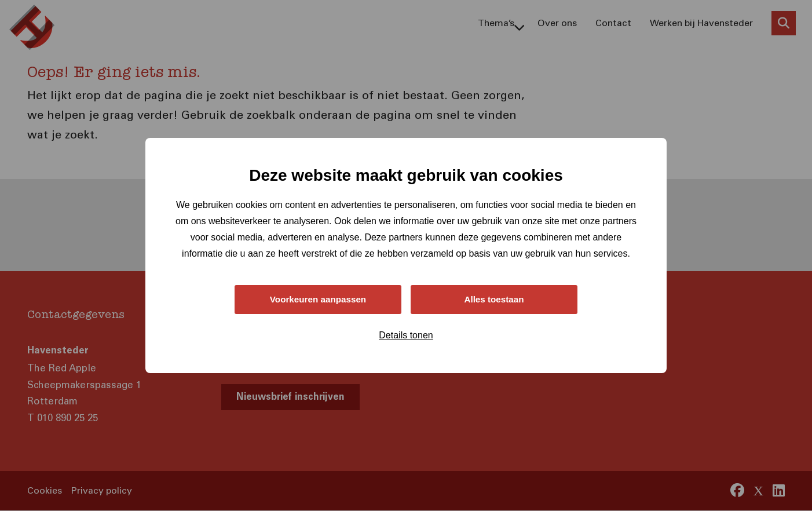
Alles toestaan (494, 299)
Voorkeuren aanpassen (318, 299)
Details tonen (406, 336)
